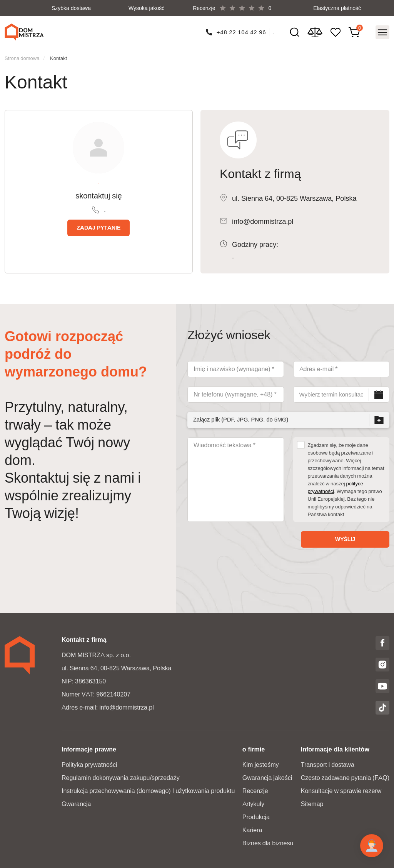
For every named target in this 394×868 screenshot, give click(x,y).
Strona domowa (22, 56)
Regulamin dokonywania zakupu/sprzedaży (121, 776)
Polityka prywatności (89, 762)
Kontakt (58, 56)
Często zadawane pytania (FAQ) (345, 776)
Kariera (252, 828)
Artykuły (253, 802)
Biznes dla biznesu (268, 841)
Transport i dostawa (328, 762)
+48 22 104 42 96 (241, 31)
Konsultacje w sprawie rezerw (341, 789)
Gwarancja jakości (267, 776)
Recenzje (255, 789)
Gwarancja (76, 802)
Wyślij (345, 537)
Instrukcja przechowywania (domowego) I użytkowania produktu (148, 789)
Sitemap (312, 802)
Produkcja (256, 815)
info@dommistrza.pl (263, 219)
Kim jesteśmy (261, 762)
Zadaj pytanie (98, 225)
